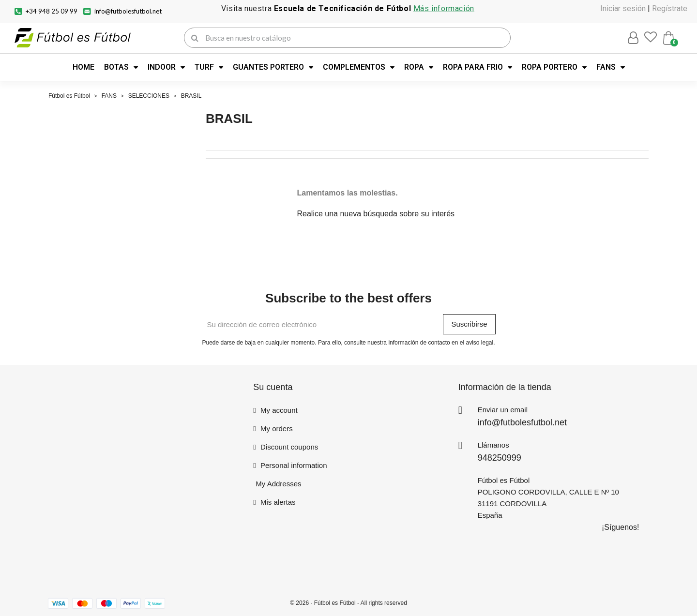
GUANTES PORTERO (273, 67)
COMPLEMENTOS (359, 67)
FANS (611, 67)
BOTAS (121, 67)
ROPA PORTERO (554, 67)
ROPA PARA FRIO (477, 67)
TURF (209, 67)
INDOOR (166, 67)
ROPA (419, 67)
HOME (83, 67)
